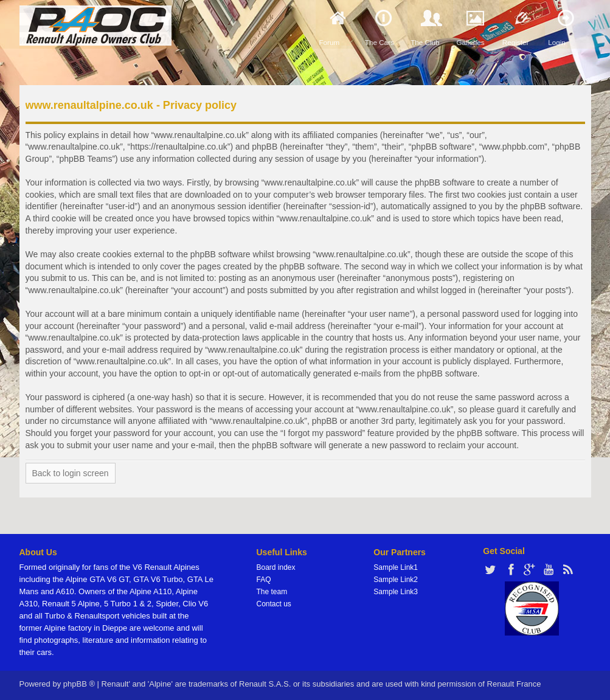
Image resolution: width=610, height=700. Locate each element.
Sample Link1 (396, 567)
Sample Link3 (396, 592)
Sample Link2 (396, 580)
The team (272, 592)
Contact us (274, 604)
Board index (276, 567)
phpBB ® (79, 684)
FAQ (264, 580)
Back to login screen (71, 473)
